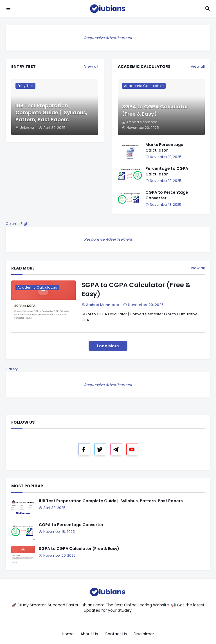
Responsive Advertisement (108, 38)
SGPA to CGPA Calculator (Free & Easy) (155, 110)
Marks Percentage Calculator (164, 148)
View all (91, 67)
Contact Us (116, 634)
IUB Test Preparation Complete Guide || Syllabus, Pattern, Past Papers (51, 112)
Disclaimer (144, 634)
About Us (89, 634)
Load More (108, 346)
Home (68, 634)
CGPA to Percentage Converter (167, 195)
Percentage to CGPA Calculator (167, 171)
